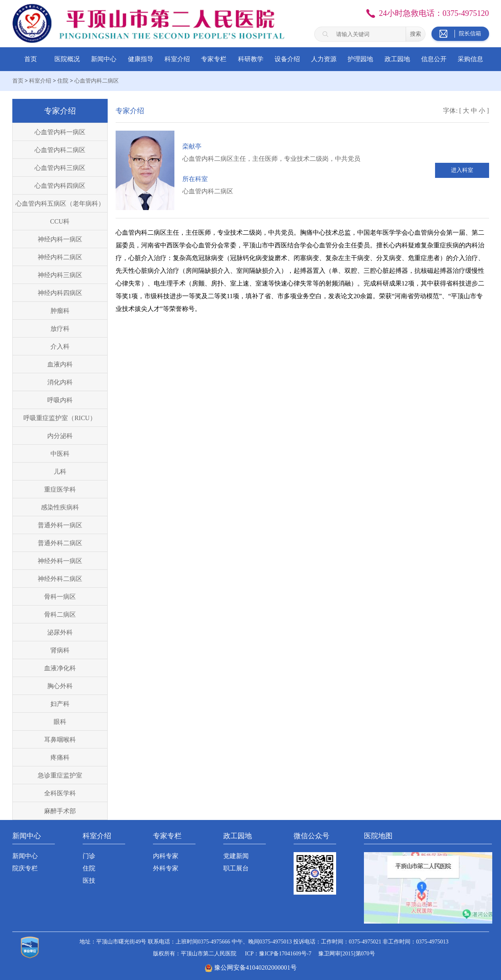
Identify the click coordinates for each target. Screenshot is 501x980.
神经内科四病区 (60, 293)
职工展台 (236, 868)
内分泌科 (60, 436)
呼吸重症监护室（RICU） (60, 418)
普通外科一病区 (60, 525)
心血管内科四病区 (60, 186)
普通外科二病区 (60, 543)
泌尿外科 (60, 632)
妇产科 (60, 704)
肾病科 (60, 650)
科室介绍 (177, 59)
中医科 (60, 454)
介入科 (60, 346)
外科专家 (166, 868)
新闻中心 (104, 59)
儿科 (60, 472)
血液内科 (60, 364)
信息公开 (434, 59)
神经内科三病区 (60, 275)
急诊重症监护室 (60, 775)
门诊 (89, 856)
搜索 (416, 34)
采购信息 (470, 59)
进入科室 (462, 170)
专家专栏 (214, 59)
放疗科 (60, 329)
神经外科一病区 (60, 561)
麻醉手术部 (60, 811)
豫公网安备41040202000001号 (255, 967)
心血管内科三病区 (60, 168)
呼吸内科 (60, 400)
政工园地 (397, 59)
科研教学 (251, 59)
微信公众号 (311, 836)
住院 (63, 81)
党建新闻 (236, 856)
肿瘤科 (60, 311)
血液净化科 (60, 668)
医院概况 (67, 59)
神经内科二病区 (60, 257)
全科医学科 (60, 793)
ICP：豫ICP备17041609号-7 (278, 954)
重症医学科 (60, 489)
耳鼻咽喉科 (60, 740)
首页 (31, 59)
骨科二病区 (60, 614)
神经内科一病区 (60, 239)
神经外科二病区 (60, 579)
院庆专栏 (25, 868)
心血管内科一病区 (60, 132)
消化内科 (60, 382)
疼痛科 (60, 757)
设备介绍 (287, 59)
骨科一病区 (60, 597)
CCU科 (60, 221)
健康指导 (141, 59)
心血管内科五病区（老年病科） (60, 204)
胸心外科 (60, 686)
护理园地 (360, 59)
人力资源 (324, 59)
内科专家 (166, 856)
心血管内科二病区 (97, 81)
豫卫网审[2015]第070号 (346, 954)
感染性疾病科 (60, 507)
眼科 (60, 722)
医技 (89, 881)
